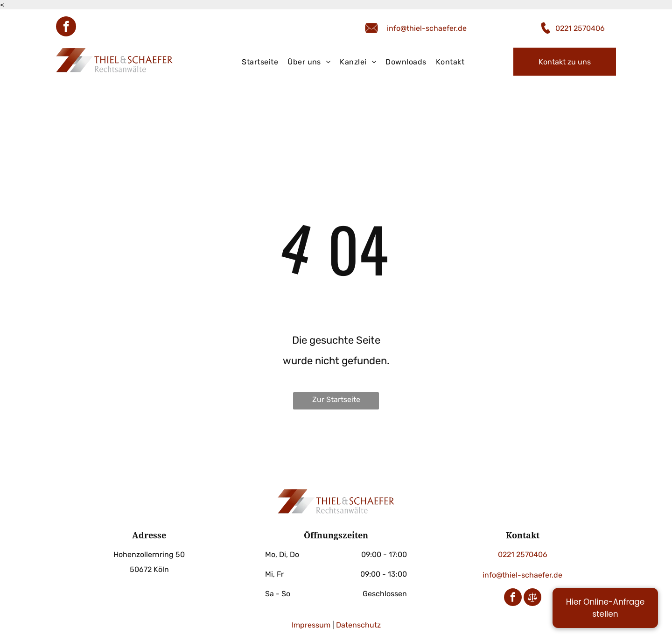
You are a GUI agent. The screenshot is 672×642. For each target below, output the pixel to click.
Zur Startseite (336, 399)
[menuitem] (260, 62)
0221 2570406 (580, 28)
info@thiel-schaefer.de (427, 28)
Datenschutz (358, 625)
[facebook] (66, 28)
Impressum (311, 625)
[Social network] (532, 598)
